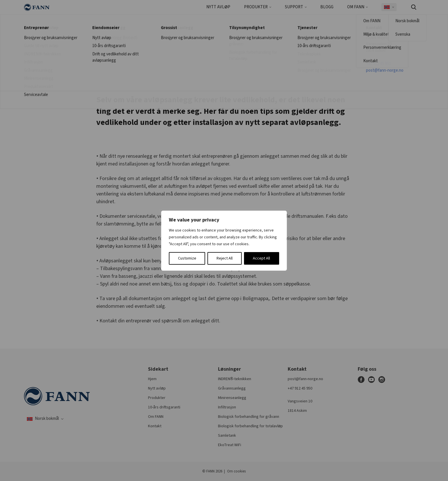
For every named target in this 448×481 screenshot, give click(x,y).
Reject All (225, 258)
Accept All (261, 258)
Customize (187, 258)
